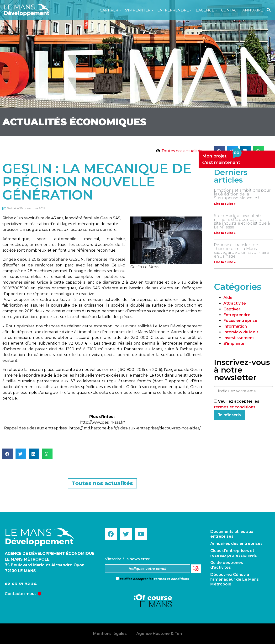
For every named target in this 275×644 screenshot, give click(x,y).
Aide (228, 298)
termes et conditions (235, 407)
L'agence (207, 10)
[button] (8, 454)
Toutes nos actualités (182, 151)
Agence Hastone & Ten (159, 634)
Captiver (111, 10)
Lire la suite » (225, 204)
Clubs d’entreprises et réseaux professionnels (234, 553)
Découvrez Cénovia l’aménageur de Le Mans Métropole (235, 579)
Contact (230, 10)
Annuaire (253, 10)
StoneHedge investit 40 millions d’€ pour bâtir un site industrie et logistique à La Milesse (242, 221)
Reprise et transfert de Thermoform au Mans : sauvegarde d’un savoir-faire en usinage (241, 251)
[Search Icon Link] (269, 10)
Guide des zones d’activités (227, 565)
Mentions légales (110, 634)
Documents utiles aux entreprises (232, 534)
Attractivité (235, 303)
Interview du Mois (241, 332)
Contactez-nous (21, 594)
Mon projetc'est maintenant (222, 158)
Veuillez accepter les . (153, 579)
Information (235, 326)
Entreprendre (175, 10)
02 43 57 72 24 (21, 584)
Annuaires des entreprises (236, 544)
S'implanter (140, 10)
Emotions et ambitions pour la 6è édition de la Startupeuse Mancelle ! (242, 194)
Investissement (239, 338)
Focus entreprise (240, 321)
